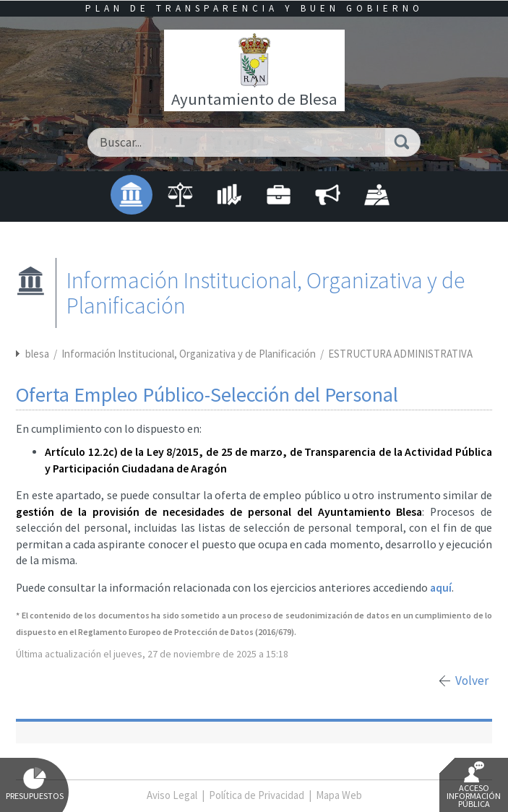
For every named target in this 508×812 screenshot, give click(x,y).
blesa (37, 354)
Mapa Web (339, 795)
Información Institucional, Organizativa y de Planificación (190, 354)
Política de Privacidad (257, 795)
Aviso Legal (172, 795)
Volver (472, 681)
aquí (441, 588)
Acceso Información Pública (474, 785)
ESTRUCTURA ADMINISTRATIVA (400, 354)
